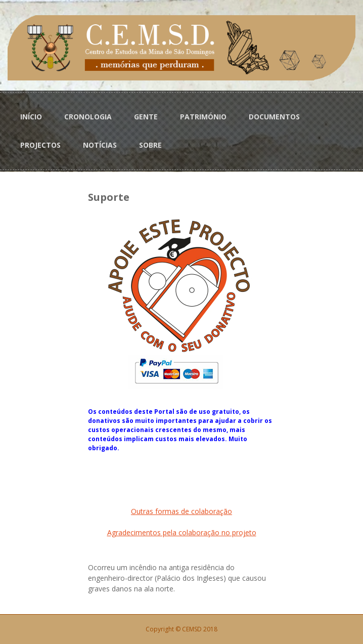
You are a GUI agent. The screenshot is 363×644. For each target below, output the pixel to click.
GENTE (146, 117)
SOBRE (150, 145)
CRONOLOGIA (88, 117)
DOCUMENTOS (274, 117)
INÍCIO (31, 117)
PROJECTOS (40, 145)
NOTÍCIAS (100, 145)
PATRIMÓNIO (203, 117)
